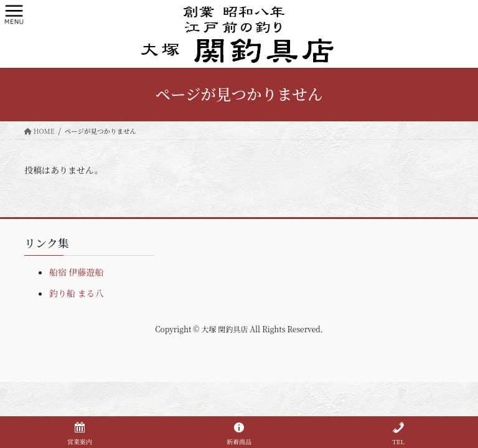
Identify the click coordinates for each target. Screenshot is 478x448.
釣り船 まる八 (77, 293)
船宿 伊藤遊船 (77, 272)
